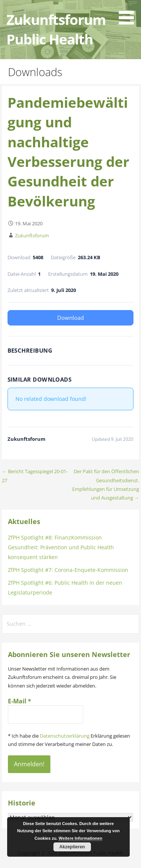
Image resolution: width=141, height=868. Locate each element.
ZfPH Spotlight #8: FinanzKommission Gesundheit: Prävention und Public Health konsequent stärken (61, 547)
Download (70, 318)
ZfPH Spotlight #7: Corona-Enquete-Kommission (68, 570)
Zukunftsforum (32, 235)
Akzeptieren (72, 847)
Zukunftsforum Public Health (56, 29)
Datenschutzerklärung (65, 736)
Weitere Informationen (80, 838)
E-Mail (20, 701)
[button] (129, 14)
